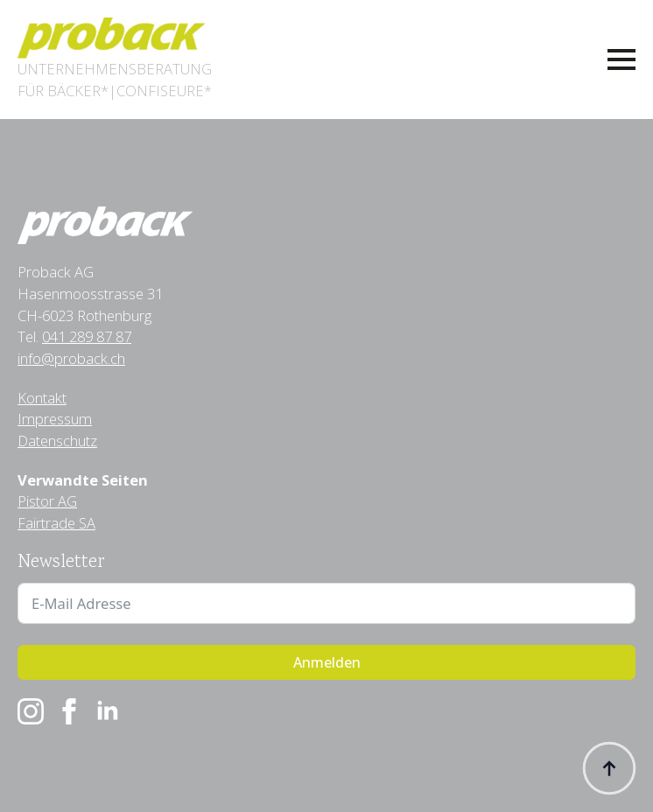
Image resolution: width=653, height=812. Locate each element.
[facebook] (69, 711)
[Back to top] (609, 768)
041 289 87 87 (87, 336)
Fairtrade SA (56, 523)
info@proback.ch (71, 358)
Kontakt (42, 398)
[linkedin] (108, 711)
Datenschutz (57, 441)
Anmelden (327, 662)
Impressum (55, 419)
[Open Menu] (621, 59)
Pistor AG (47, 501)
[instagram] (31, 711)
